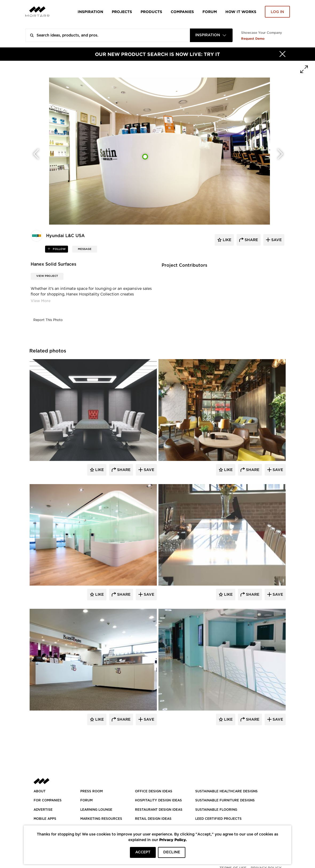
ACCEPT (143, 852)
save (276, 240)
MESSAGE (85, 249)
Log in (277, 12)
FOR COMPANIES (48, 800)
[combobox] (211, 35)
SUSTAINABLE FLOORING (216, 810)
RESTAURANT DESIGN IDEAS (159, 810)
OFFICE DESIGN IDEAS (154, 791)
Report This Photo (48, 320)
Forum (210, 12)
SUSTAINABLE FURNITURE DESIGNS (225, 800)
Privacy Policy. (173, 840)
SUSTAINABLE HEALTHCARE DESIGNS (226, 791)
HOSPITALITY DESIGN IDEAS (158, 800)
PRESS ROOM (91, 791)
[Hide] (282, 54)
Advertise (43, 810)
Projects (122, 12)
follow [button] (59, 249)
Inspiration (90, 12)
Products (151, 12)
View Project (47, 276)
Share (123, 470)
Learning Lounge (96, 810)
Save (148, 470)
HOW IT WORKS (241, 12)
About (40, 791)
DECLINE (172, 852)
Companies (182, 12)
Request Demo (253, 38)
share (251, 240)
